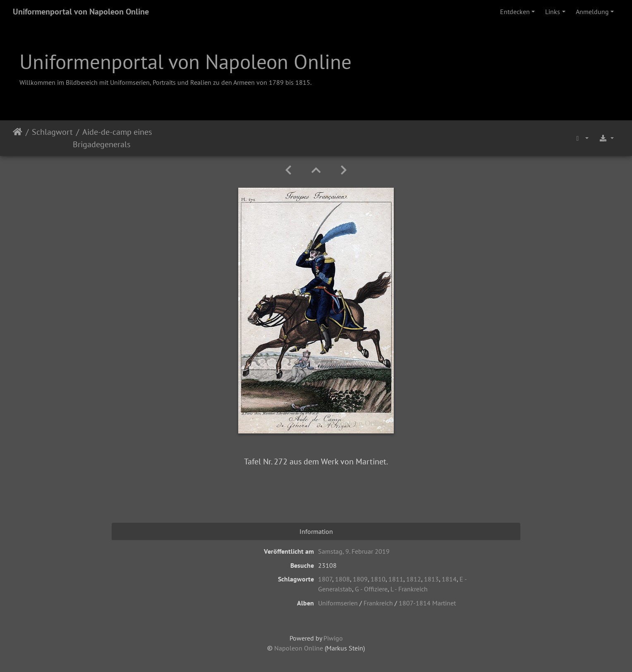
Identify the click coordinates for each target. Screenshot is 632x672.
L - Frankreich (409, 589)
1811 (396, 579)
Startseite (18, 138)
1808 (342, 579)
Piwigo (333, 638)
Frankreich (378, 603)
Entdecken (515, 12)
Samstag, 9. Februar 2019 (354, 551)
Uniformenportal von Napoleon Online (81, 12)
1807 (325, 579)
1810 (378, 579)
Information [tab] (316, 531)
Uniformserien (338, 603)
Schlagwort (52, 132)
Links (553, 12)
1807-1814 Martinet (427, 603)
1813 (431, 579)
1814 (449, 579)
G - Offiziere (371, 589)
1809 (360, 579)
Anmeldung (592, 12)
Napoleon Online (299, 648)
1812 (414, 579)
